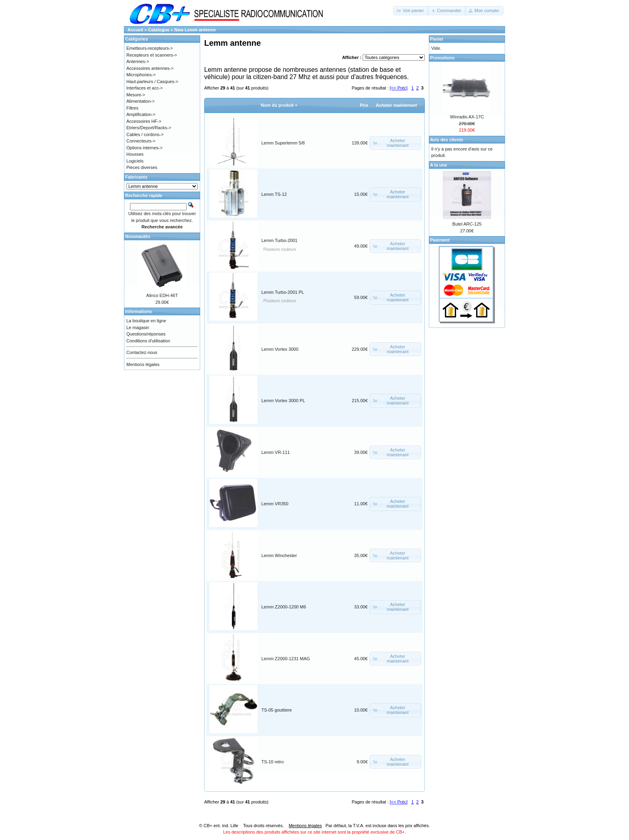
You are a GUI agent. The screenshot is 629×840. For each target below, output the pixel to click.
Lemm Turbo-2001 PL (283, 292)
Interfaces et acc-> (145, 88)
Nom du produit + (279, 105)
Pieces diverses (142, 167)
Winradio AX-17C (467, 117)
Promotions (442, 58)
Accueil (135, 30)
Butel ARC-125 (467, 224)
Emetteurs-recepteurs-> (150, 48)
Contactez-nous (142, 352)
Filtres (132, 108)
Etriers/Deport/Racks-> (149, 128)
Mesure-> (136, 95)
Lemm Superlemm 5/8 (283, 143)
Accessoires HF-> (144, 121)
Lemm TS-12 (274, 194)
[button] (411, 11)
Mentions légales (143, 364)
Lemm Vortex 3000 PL (283, 401)
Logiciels (135, 161)
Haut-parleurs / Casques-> (152, 81)
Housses (135, 154)
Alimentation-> (141, 101)
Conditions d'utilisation (148, 341)
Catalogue (159, 30)
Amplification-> (141, 114)
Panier (437, 39)
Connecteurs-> (141, 141)
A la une (438, 165)
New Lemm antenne (195, 30)
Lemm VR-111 (276, 452)
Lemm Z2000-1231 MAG (286, 659)
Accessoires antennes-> (150, 68)
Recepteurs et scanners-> (152, 55)
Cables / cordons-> (145, 134)
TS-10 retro (273, 762)
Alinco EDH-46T (162, 295)
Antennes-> (138, 61)
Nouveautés (138, 236)
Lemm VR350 (275, 504)
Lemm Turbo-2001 (280, 240)
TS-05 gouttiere (277, 710)
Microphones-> (141, 75)
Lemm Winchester (279, 555)
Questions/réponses (146, 334)
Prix (364, 105)
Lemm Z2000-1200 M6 (284, 607)
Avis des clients (447, 140)
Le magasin (138, 327)
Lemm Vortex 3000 (280, 349)
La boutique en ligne (146, 321)
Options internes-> (144, 148)
